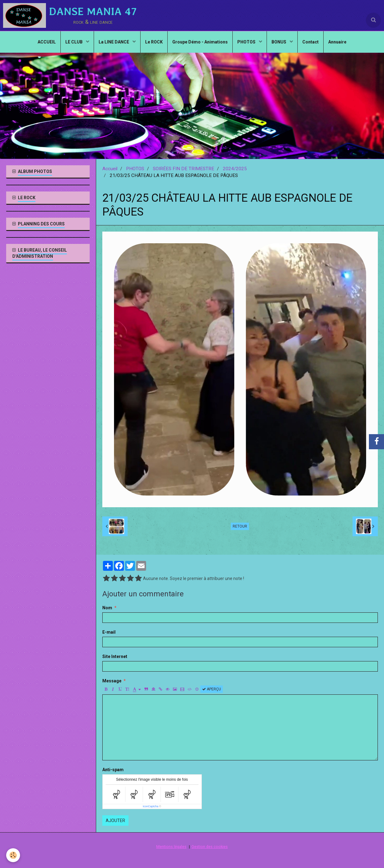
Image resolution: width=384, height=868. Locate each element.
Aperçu (212, 689)
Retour (240, 526)
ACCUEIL (47, 42)
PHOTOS (247, 42)
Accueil (110, 169)
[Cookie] (13, 855)
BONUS (279, 42)
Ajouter (115, 821)
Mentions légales (171, 847)
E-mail (109, 632)
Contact (310, 42)
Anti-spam (113, 770)
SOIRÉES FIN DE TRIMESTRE (184, 169)
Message (112, 681)
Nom (107, 608)
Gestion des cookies (210, 847)
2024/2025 (235, 169)
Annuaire (337, 42)
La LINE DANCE (114, 42)
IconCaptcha (151, 806)
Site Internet (115, 656)
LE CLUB (74, 42)
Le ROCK (154, 42)
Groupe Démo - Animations (200, 42)
